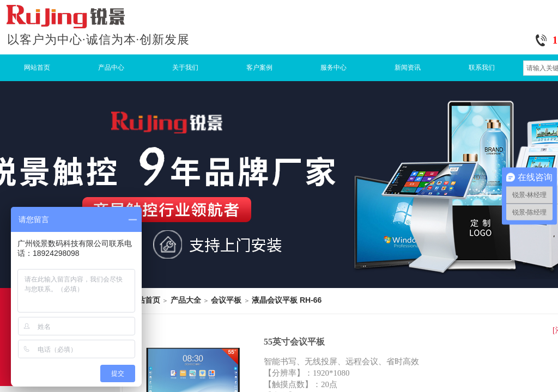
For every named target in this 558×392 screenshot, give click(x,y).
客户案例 (259, 68)
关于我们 (185, 68)
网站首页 (37, 68)
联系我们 (482, 68)
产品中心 (111, 68)
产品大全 (186, 300)
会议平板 (226, 300)
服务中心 (333, 68)
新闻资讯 (408, 68)
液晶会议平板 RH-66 (287, 300)
